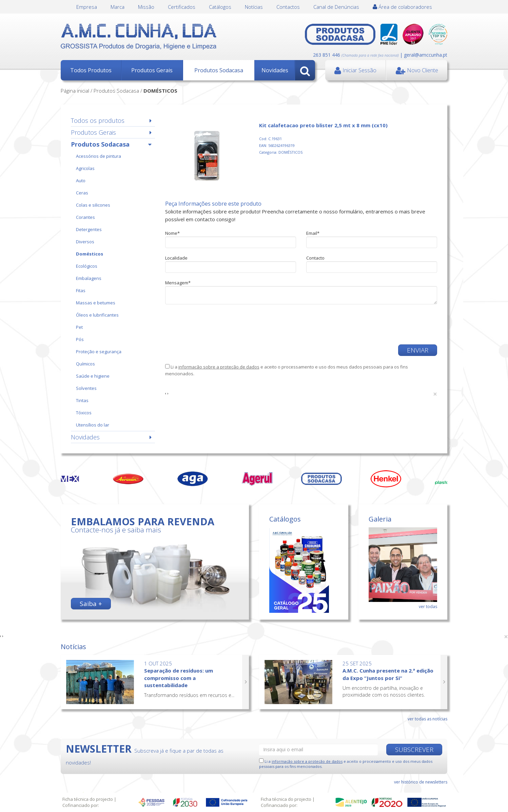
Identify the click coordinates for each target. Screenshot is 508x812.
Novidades (275, 70)
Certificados (182, 7)
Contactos (288, 7)
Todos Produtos (91, 70)
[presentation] (217, 324)
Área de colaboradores (402, 7)
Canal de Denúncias (336, 7)
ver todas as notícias (427, 719)
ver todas (428, 607)
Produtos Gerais (152, 70)
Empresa (87, 7)
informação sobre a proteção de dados (219, 367)
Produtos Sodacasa (219, 70)
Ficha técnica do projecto (88, 799)
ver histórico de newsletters (421, 782)
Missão (146, 7)
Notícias (254, 7)
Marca (118, 7)
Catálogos (220, 7)
